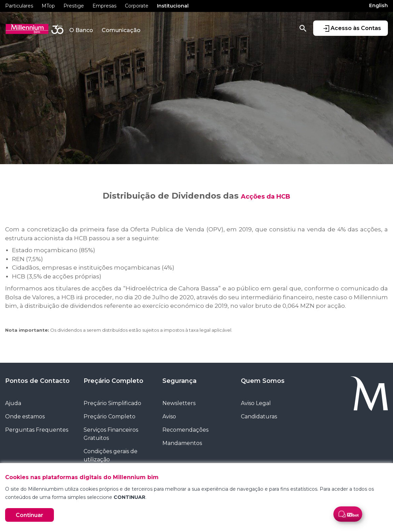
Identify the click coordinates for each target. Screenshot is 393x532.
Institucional (173, 6)
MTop (48, 6)
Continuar (30, 515)
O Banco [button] (81, 30)
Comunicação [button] (121, 30)
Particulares (19, 6)
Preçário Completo (113, 381)
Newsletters (179, 403)
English (379, 5)
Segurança (179, 381)
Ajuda (13, 403)
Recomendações (185, 430)
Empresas (104, 6)
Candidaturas (259, 416)
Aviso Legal (256, 403)
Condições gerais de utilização (111, 455)
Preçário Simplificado (112, 403)
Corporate (137, 6)
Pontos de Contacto (37, 381)
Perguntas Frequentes (37, 430)
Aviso (169, 416)
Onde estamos (25, 416)
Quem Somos (263, 381)
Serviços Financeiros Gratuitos (111, 434)
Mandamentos (182, 443)
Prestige (74, 6)
